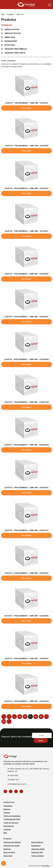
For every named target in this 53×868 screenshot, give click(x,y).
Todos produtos (38, 856)
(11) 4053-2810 (13, 775)
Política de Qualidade (12, 816)
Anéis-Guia (8, 856)
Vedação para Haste (15, 53)
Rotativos (10, 45)
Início (3, 14)
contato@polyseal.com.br (17, 784)
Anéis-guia (10, 37)
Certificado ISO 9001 (12, 819)
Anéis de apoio (12, 29)
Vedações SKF (37, 852)
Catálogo (7, 829)
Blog (5, 833)
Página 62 (20, 14)
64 (41, 716)
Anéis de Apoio (9, 852)
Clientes (7, 813)
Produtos (11, 14)
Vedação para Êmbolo (16, 49)
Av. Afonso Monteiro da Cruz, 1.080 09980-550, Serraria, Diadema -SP (28, 770)
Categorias (26, 25)
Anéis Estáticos (13, 33)
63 (36, 716)
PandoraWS (45, 866)
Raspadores (11, 41)
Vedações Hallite (38, 849)
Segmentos (8, 806)
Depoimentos (9, 826)
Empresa (7, 809)
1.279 (4, 721)
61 (25, 716)
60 (20, 716)
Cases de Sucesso (11, 823)
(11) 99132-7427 (13, 780)
